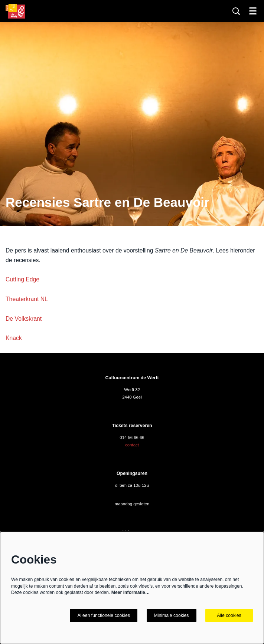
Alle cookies (229, 615)
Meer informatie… (131, 592)
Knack (14, 338)
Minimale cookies (172, 615)
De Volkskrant (24, 319)
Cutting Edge (22, 279)
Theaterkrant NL (27, 299)
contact (132, 445)
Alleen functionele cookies (104, 615)
